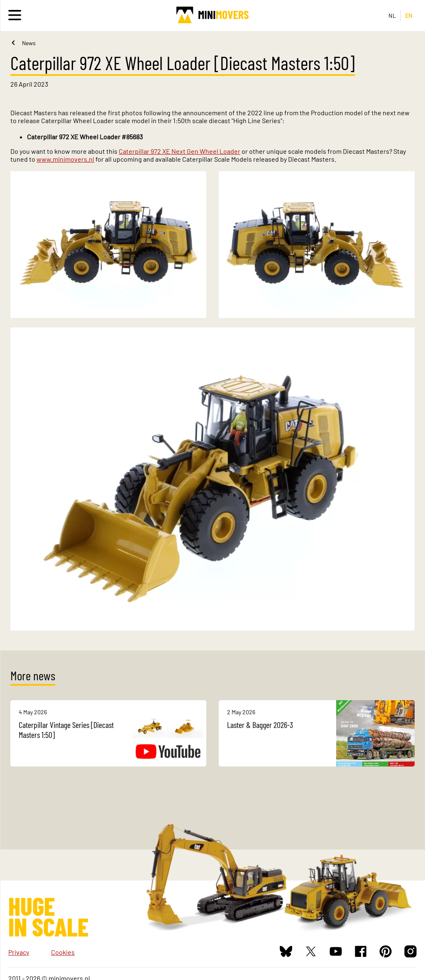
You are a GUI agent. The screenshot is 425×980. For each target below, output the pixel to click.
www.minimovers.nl (65, 159)
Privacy (19, 952)
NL (392, 16)
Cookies (63, 952)
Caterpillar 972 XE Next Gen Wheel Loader (180, 151)
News (29, 43)
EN (409, 16)
